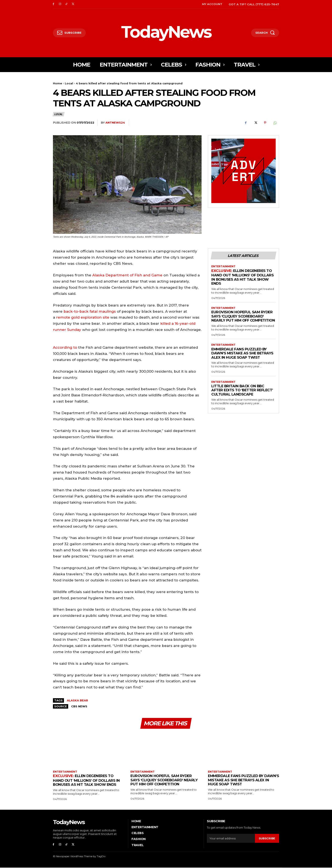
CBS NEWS (79, 706)
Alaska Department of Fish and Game (127, 275)
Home (57, 83)
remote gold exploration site (83, 317)
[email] (231, 839)
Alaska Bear (77, 700)
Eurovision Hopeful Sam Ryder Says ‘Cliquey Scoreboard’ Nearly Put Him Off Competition (243, 318)
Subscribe (267, 839)
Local (69, 83)
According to (65, 347)
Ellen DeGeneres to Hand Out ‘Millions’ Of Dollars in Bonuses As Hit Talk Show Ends (243, 277)
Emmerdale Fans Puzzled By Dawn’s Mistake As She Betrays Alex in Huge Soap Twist (243, 357)
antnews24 (115, 123)
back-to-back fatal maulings (90, 311)
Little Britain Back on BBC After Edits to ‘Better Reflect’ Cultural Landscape (243, 395)
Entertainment (223, 267)
